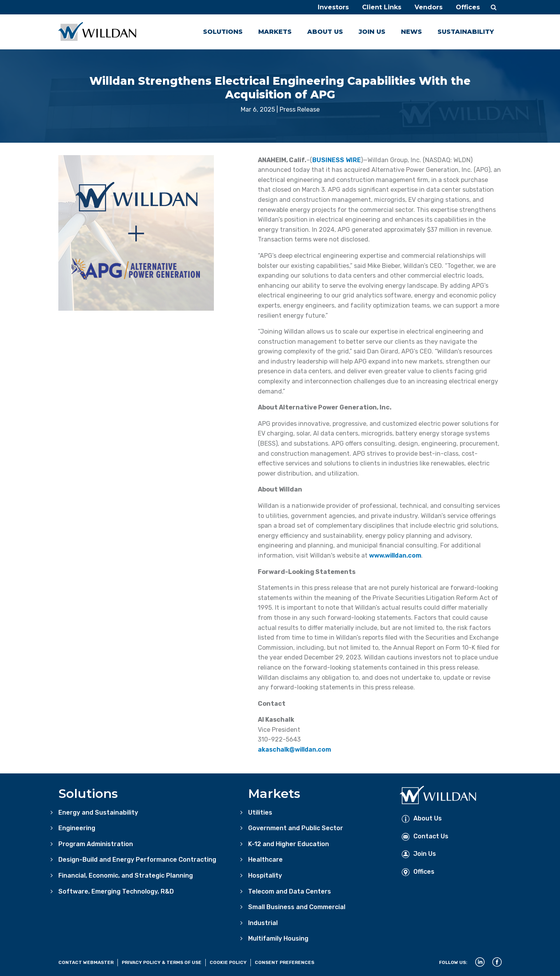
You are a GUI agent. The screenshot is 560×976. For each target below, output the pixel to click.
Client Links (382, 7)
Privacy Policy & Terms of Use (162, 962)
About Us (325, 32)
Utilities (260, 812)
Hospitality (265, 875)
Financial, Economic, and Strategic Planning (126, 875)
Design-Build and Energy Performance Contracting (137, 860)
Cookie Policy (228, 962)
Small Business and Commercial (297, 907)
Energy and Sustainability (98, 812)
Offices (468, 7)
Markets (275, 32)
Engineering (77, 828)
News (411, 32)
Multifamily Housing (278, 938)
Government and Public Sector (296, 828)
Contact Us (425, 836)
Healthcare (265, 860)
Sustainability (466, 32)
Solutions (223, 32)
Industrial (263, 923)
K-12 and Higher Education (289, 844)
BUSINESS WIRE (337, 160)
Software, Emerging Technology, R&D (116, 891)
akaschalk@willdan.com (294, 749)
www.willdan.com (395, 555)
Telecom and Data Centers (290, 891)
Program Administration (96, 844)
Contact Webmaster (86, 962)
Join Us (372, 32)
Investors (333, 7)
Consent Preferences (284, 962)
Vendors (429, 7)
